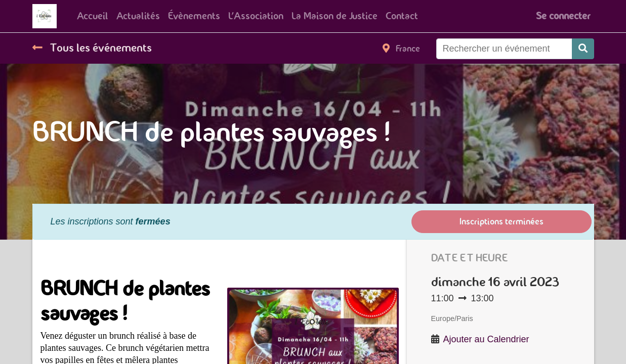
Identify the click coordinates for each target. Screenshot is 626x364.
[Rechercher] (583, 49)
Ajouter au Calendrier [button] (486, 339)
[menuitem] (93, 16)
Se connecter (563, 16)
